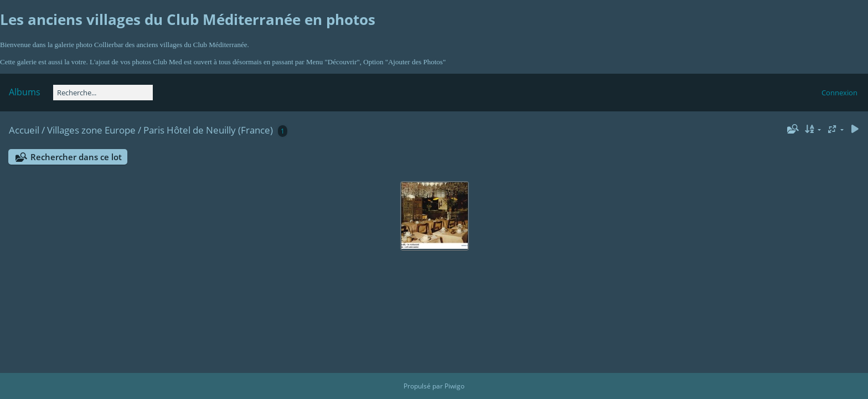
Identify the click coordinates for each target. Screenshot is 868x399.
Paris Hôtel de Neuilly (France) (208, 130)
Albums (25, 92)
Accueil (24, 130)
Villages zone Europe (91, 130)
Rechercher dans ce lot (76, 157)
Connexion (839, 93)
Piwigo (454, 386)
